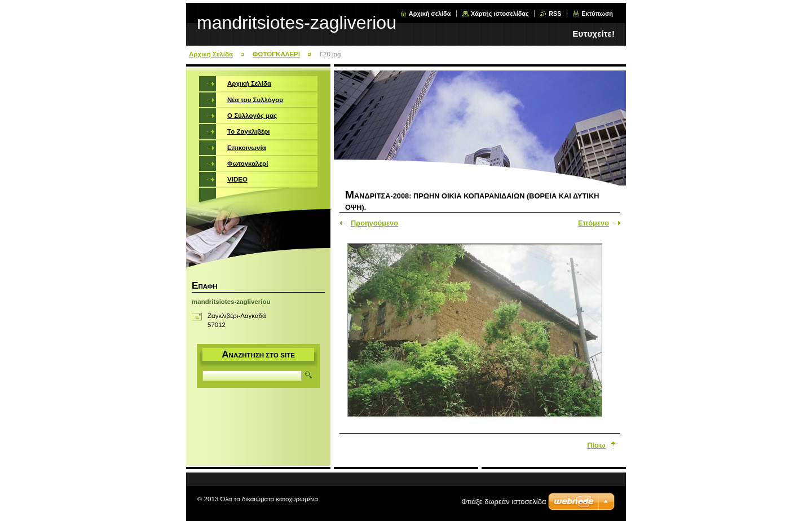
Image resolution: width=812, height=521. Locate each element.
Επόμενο (593, 223)
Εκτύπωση (597, 14)
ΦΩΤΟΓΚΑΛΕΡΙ (276, 54)
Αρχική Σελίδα (211, 54)
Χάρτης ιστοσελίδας (500, 14)
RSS (555, 14)
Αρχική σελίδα (430, 14)
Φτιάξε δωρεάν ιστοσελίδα (504, 502)
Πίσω (596, 445)
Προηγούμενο (374, 223)
